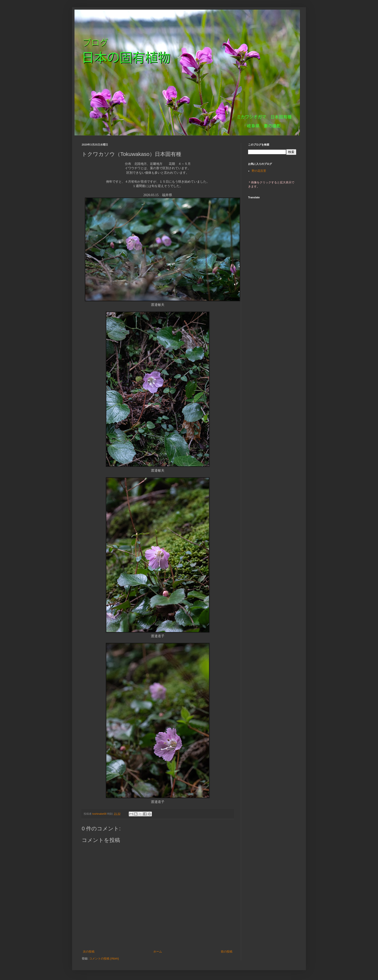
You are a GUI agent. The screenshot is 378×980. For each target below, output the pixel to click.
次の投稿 (89, 952)
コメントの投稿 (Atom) (104, 959)
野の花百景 (259, 171)
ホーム (158, 952)
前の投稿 (227, 952)
